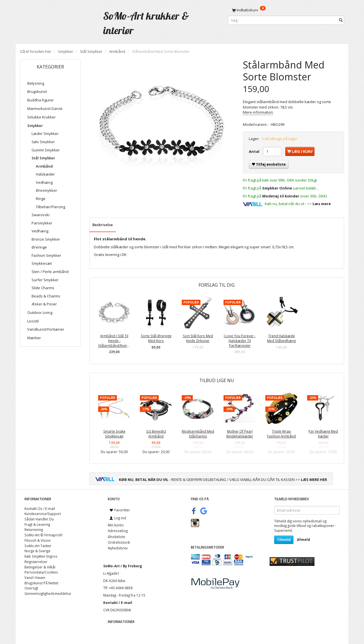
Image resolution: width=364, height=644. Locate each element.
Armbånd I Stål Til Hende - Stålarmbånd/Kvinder (114, 340)
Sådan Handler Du (39, 519)
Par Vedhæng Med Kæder (323, 434)
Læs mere (322, 204)
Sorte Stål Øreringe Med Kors (156, 338)
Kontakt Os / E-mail (40, 508)
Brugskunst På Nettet (41, 583)
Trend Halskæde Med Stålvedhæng (281, 338)
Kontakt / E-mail (118, 603)
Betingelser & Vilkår (40, 567)
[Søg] (341, 20)
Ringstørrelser (36, 562)
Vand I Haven (35, 578)
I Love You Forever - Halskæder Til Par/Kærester (240, 340)
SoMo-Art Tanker (38, 546)
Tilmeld (284, 540)
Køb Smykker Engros (41, 556)
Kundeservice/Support (43, 514)
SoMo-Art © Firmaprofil (43, 535)
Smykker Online (277, 188)
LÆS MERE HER (314, 480)
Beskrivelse (103, 225)
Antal (255, 151)
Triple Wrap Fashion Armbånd (281, 434)
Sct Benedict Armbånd (156, 434)
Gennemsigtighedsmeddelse (48, 593)
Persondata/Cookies (41, 572)
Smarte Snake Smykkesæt (114, 434)
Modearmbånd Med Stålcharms (198, 434)
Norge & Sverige (37, 551)
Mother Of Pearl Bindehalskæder (240, 434)
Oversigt (31, 588)
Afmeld (303, 540)
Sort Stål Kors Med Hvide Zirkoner (198, 338)
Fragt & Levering (37, 524)
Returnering (34, 530)
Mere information (258, 112)
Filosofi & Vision (38, 540)
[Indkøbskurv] (286, 10)
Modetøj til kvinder (281, 196)
